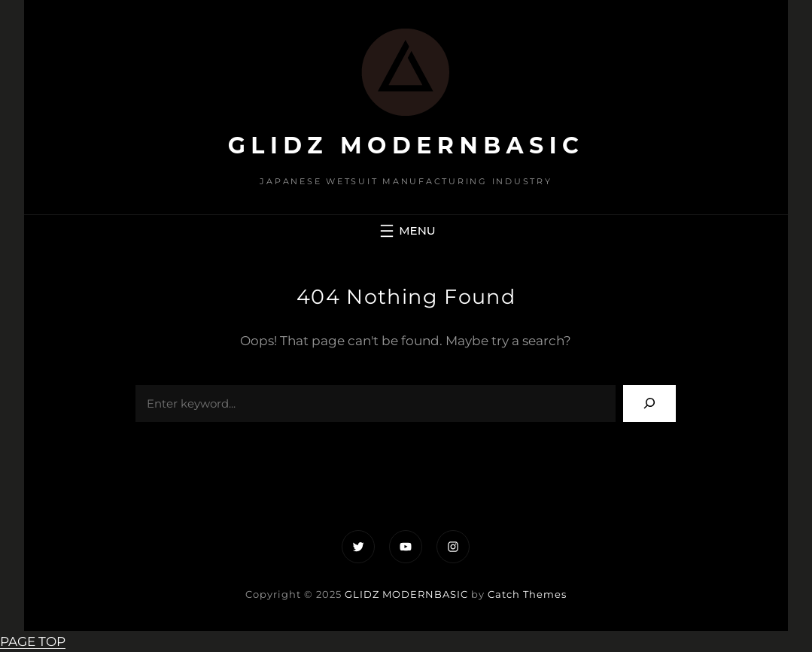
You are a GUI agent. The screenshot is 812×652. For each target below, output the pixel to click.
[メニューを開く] (406, 231)
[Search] (650, 403)
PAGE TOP (33, 641)
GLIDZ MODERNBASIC (406, 146)
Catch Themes (527, 594)
